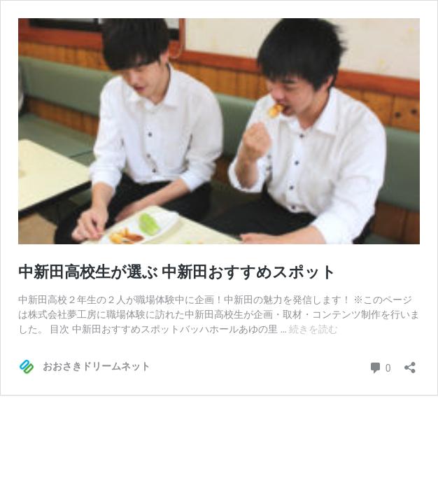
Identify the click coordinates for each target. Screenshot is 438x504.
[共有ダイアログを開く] (410, 363)
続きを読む (313, 329)
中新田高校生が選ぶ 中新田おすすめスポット (177, 272)
